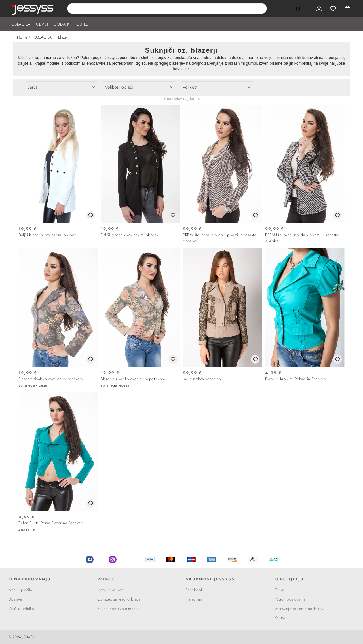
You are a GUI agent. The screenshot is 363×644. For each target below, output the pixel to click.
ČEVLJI (42, 24)
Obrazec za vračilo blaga (119, 599)
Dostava (15, 599)
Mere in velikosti (111, 590)
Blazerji (64, 37)
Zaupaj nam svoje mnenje (119, 609)
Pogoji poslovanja (290, 599)
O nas (280, 590)
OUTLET (83, 24)
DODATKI (62, 24)
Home (22, 37)
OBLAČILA (21, 24)
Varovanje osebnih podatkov (299, 609)
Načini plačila (20, 590)
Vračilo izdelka (21, 609)
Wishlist (333, 9)
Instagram (113, 559)
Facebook (90, 559)
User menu (319, 9)
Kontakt (281, 618)
